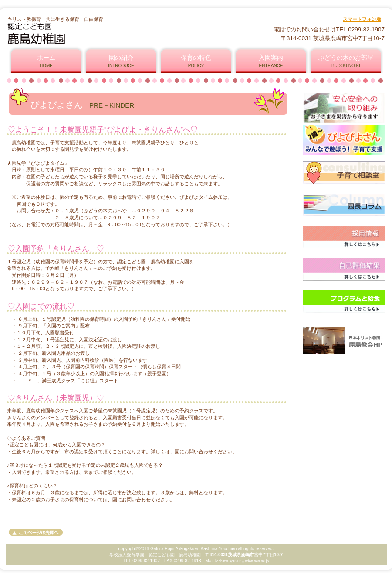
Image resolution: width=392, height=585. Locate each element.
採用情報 (344, 237)
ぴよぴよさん (344, 140)
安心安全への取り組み (344, 108)
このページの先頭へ (36, 532)
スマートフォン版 (362, 19)
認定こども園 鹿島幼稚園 (113, 34)
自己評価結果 (344, 269)
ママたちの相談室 (344, 172)
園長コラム (344, 205)
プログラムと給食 (344, 301)
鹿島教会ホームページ (344, 340)
